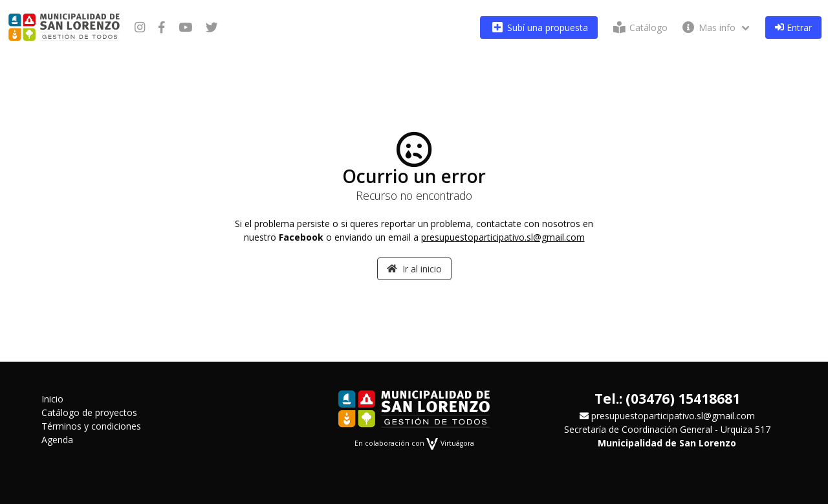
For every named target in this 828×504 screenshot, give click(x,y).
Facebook (301, 237)
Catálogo (639, 27)
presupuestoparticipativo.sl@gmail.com (503, 237)
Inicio (52, 399)
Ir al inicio (414, 269)
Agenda (57, 440)
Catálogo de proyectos (89, 412)
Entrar (793, 27)
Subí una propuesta (539, 27)
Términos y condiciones (91, 426)
